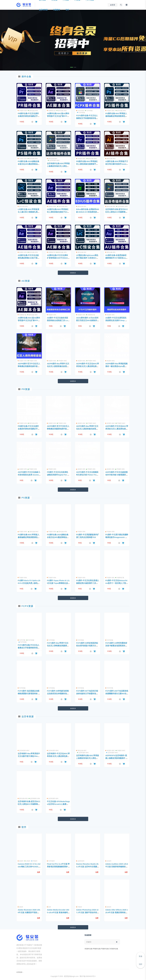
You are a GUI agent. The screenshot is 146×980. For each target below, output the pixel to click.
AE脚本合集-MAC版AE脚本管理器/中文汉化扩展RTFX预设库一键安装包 (58, 116)
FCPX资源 (27, 606)
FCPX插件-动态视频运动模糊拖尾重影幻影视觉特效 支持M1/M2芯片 (29, 694)
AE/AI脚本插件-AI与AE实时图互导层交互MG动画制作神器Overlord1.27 (88, 320)
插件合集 (26, 77)
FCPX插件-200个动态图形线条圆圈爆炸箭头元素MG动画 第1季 (117, 694)
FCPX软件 (51, 861)
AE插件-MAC (52, 206)
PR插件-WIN (22, 111)
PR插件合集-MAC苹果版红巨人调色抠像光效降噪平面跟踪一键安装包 (87, 164)
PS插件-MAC (110, 111)
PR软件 (34, 861)
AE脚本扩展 (51, 111)
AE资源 (26, 281)
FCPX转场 (81, 112)
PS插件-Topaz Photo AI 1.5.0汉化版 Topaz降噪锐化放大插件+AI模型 (58, 583)
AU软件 (108, 861)
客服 (141, 956)
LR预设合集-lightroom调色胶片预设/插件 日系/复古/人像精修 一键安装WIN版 (87, 258)
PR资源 (26, 389)
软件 (67, 10)
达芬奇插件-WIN (122, 206)
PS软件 (79, 907)
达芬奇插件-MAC (54, 160)
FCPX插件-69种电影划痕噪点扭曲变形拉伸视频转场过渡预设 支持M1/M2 (58, 694)
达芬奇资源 (43, 10)
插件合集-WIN (33, 111)
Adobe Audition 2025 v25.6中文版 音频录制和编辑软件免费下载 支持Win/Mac (117, 867)
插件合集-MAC (62, 111)
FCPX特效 (89, 111)
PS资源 (26, 498)
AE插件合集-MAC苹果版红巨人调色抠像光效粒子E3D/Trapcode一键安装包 (58, 212)
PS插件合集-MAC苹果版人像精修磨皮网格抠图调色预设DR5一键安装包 (116, 116)
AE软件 (21, 861)
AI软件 (20, 907)
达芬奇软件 (80, 861)
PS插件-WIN (22, 158)
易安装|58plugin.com (71, 976)
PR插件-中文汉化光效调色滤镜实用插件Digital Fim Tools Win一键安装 (58, 475)
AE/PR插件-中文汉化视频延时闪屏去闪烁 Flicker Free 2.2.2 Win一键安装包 (87, 475)
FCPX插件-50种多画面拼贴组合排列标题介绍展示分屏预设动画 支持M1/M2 (87, 646)
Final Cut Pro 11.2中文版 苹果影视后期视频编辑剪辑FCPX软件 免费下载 (58, 867)
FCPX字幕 (80, 111)
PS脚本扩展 (120, 578)
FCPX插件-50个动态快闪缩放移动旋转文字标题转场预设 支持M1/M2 (87, 694)
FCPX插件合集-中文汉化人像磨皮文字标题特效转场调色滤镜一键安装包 (87, 118)
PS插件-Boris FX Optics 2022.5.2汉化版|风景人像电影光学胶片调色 (29, 583)
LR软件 (27, 861)
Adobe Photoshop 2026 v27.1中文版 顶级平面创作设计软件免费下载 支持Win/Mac (88, 912)
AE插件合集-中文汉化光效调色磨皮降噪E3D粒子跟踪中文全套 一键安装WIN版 (29, 258)
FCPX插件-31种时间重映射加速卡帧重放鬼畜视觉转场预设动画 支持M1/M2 (116, 646)
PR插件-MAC (81, 158)
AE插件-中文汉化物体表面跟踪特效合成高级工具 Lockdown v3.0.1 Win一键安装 (58, 320)
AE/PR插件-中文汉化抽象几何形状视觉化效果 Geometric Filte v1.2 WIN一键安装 (29, 475)
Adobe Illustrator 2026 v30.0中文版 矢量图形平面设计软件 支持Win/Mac (29, 912)
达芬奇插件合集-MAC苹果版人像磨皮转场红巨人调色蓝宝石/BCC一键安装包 (58, 166)
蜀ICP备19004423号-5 (87, 976)
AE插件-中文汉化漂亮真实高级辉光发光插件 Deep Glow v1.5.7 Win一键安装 (117, 320)
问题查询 (57, 10)
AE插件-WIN (22, 252)
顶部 (141, 964)
